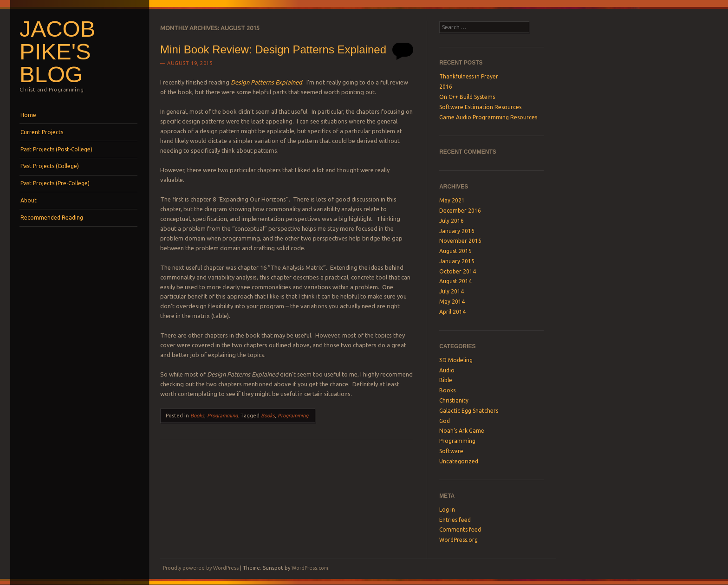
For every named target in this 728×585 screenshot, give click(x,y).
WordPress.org (458, 540)
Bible (446, 380)
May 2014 (452, 302)
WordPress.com (310, 568)
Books (197, 416)
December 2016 (460, 211)
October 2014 (458, 271)
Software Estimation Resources (480, 107)
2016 (446, 87)
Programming (222, 416)
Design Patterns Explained (266, 82)
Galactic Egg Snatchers (469, 411)
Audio (447, 370)
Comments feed (460, 530)
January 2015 (457, 261)
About (29, 200)
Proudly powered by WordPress (201, 568)
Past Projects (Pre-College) (55, 183)
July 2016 (452, 221)
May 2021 (452, 200)
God (445, 421)
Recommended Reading (52, 218)
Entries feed (455, 520)
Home (28, 115)
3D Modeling (456, 360)
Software (451, 451)
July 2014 (452, 291)
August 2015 (455, 251)
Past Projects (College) (50, 166)
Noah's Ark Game (462, 431)
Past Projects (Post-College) (56, 149)
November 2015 (460, 241)
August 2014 (455, 281)
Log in (447, 510)
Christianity (454, 400)
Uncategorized (459, 461)
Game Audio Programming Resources (488, 117)
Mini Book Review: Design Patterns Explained (273, 49)
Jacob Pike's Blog (57, 52)
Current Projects (42, 132)
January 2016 (457, 231)
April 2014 (452, 312)
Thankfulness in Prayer (469, 76)
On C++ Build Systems (467, 97)
